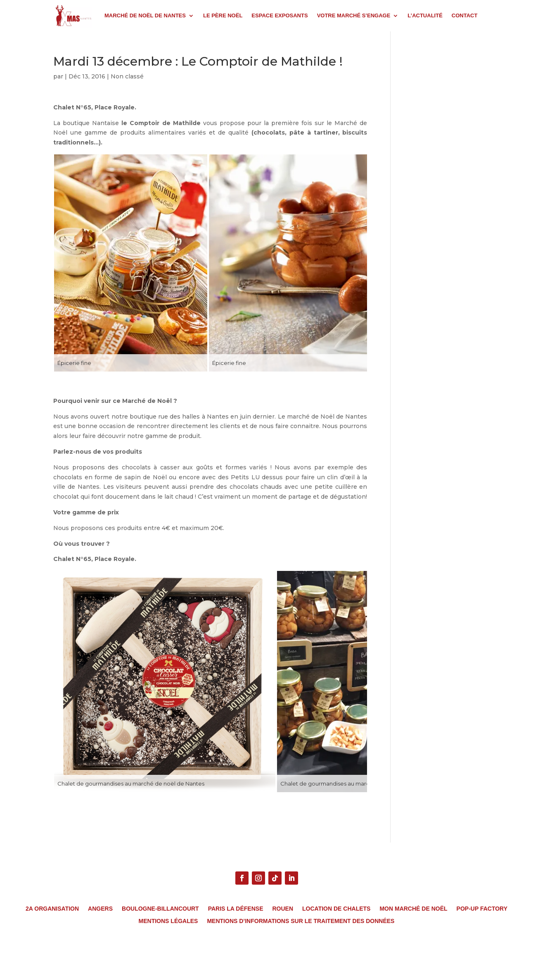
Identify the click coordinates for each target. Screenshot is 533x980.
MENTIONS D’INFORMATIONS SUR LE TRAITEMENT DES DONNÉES (301, 921)
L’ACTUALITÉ (425, 15)
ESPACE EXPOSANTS (280, 15)
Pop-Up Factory (482, 909)
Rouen (283, 909)
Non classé (127, 76)
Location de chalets (336, 909)
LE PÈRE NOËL (223, 15)
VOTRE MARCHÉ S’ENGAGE (354, 15)
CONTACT (465, 15)
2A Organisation (52, 909)
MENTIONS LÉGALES (168, 921)
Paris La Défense (236, 909)
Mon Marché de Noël (413, 909)
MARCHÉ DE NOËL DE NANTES (145, 15)
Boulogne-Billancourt (160, 909)
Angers (100, 909)
